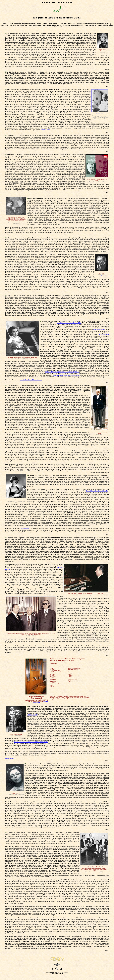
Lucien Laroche (104, 335)
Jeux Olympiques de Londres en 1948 (69, 323)
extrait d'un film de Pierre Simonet (31, 380)
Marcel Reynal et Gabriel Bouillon (97, 491)
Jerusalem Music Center (101, 276)
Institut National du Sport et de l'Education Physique (62, 372)
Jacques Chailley (32, 715)
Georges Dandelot (99, 330)
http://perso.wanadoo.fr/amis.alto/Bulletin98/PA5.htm (31, 742)
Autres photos (10, 758)
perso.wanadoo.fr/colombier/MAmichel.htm (66, 375)
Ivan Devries (25, 529)
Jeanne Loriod (100, 114)
